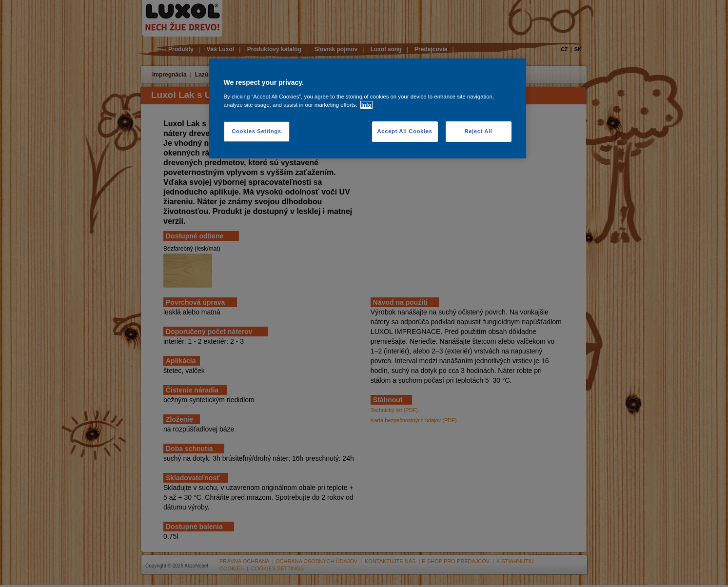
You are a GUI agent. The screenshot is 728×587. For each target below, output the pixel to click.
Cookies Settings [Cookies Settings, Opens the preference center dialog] (256, 131)
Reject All (478, 131)
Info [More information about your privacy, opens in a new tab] (366, 105)
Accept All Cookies (405, 131)
